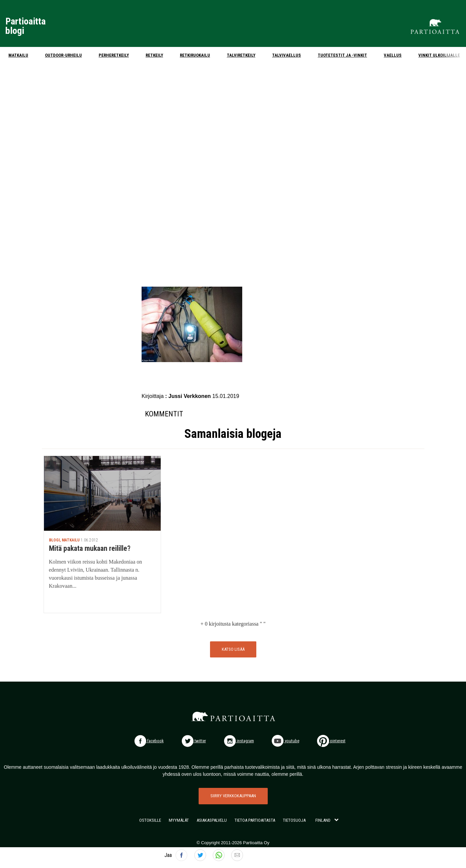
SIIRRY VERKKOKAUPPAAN (233, 796)
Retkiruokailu (195, 55)
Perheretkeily (114, 55)
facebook (149, 741)
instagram (239, 741)
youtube (286, 741)
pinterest (331, 741)
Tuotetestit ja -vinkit (342, 55)
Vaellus (393, 55)
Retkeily (154, 55)
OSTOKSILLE (150, 820)
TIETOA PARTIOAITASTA (255, 820)
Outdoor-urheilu (63, 55)
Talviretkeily (241, 55)
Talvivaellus (287, 55)
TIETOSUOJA (294, 820)
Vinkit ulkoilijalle (439, 55)
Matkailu (18, 55)
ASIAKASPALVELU (212, 820)
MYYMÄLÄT (179, 820)
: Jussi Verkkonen (189, 396)
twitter (194, 741)
